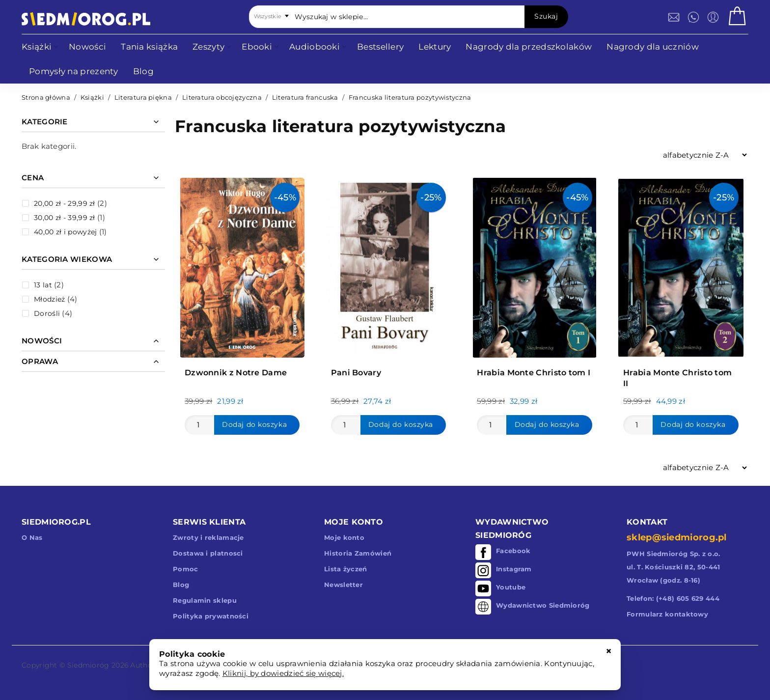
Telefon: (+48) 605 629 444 (673, 598)
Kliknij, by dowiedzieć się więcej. (283, 673)
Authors (144, 665)
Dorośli (47, 313)
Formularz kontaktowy (667, 614)
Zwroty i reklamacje (208, 537)
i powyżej (65, 232)
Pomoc (186, 569)
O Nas (32, 537)
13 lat (43, 285)
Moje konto (344, 537)
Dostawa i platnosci (208, 553)
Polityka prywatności (211, 616)
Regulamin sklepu (205, 600)
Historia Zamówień (358, 553)
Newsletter (344, 585)
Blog (181, 585)
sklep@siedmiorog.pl (677, 537)
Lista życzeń (346, 569)
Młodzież (49, 299)
